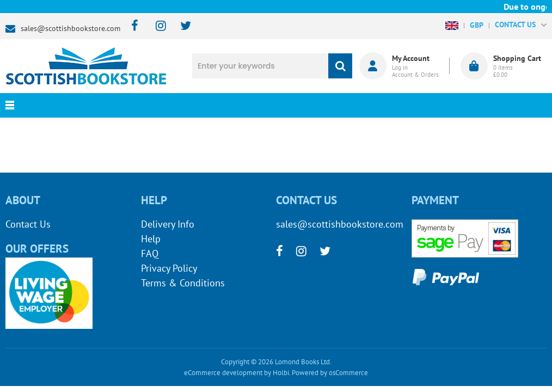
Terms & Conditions (183, 283)
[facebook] (131, 26)
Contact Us (28, 224)
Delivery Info (168, 224)
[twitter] (180, 26)
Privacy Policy (169, 268)
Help (151, 239)
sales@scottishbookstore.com (70, 28)
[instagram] (156, 26)
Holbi (281, 373)
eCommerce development (223, 373)
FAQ (150, 253)
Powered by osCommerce (330, 373)
